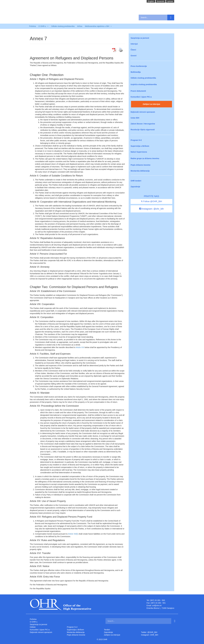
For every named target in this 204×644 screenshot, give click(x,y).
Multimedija (136, 72)
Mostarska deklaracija (140, 171)
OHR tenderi (136, 181)
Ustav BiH (135, 118)
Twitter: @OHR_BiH (149, 632)
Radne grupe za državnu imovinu (145, 158)
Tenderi (107, 630)
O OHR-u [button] (43, 26)
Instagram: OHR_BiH (150, 635)
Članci (133, 50)
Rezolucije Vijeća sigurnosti (143, 130)
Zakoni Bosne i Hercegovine (143, 124)
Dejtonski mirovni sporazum (143, 112)
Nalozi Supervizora (139, 152)
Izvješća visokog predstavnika (144, 84)
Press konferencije (139, 66)
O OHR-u (34, 622)
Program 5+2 (136, 140)
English (151, 1)
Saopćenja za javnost (140, 38)
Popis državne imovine (141, 165)
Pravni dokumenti (138, 91)
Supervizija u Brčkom (140, 146)
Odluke (33, 627)
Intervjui (134, 44)
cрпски (170, 1)
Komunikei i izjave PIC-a (141, 97)
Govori (134, 56)
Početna (32, 26)
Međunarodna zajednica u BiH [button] (98, 26)
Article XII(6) (73, 534)
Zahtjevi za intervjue (151, 104)
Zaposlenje (135, 187)
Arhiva (80, 26)
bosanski (161, 1)
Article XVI (80, 347)
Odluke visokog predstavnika (63, 26)
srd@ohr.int (157, 606)
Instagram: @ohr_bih (151, 209)
